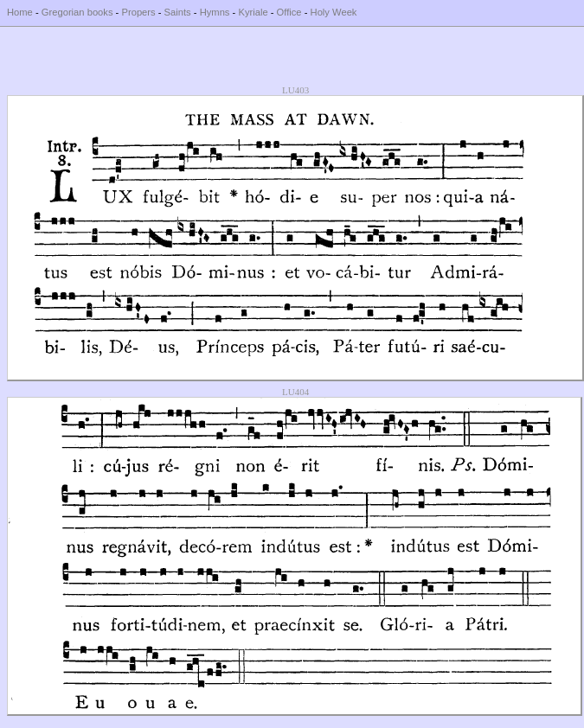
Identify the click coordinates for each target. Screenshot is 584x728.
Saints (178, 12)
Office (289, 12)
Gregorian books (77, 12)
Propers (138, 12)
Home (20, 12)
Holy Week (334, 12)
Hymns (215, 12)
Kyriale (253, 12)
